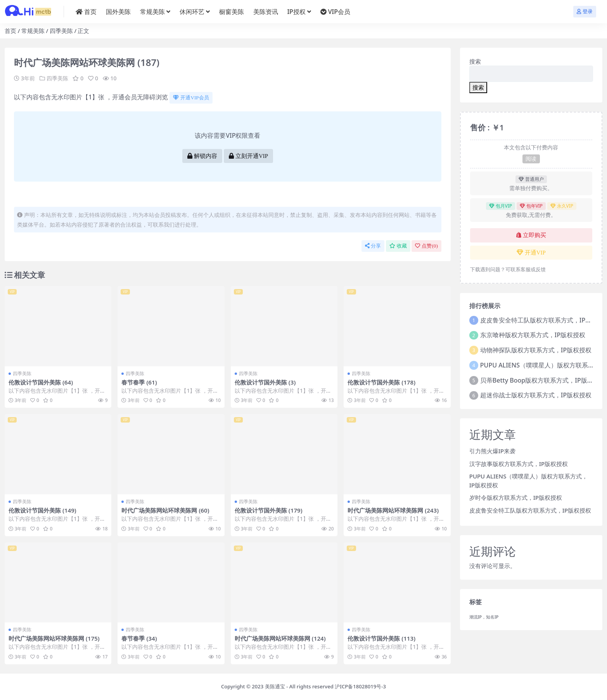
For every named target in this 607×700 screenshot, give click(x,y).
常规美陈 (33, 31)
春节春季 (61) (139, 382)
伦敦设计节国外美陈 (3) (265, 382)
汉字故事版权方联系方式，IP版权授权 (519, 464)
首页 (10, 31)
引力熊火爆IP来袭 (492, 451)
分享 (373, 246)
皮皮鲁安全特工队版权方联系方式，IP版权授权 (530, 510)
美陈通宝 (275, 686)
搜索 (475, 61)
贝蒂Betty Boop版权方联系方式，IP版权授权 (543, 380)
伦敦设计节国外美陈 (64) (41, 382)
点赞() (426, 246)
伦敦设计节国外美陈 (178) (381, 382)
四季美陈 (61, 31)
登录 (585, 11)
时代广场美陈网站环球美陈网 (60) (165, 510)
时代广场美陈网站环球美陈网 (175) (54, 638)
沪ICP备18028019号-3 (360, 686)
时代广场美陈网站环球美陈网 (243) (393, 510)
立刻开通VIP (248, 156)
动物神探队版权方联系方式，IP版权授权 (536, 350)
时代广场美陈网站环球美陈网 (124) (280, 638)
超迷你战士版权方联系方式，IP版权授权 (536, 395)
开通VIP (531, 253)
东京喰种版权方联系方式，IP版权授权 (533, 335)
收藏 (398, 246)
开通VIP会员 (191, 98)
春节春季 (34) (139, 638)
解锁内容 (202, 156)
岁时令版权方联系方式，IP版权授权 (516, 497)
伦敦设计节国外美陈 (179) (269, 510)
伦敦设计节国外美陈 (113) (381, 638)
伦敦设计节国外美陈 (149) (42, 510)
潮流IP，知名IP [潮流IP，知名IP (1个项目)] (484, 617)
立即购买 (531, 235)
